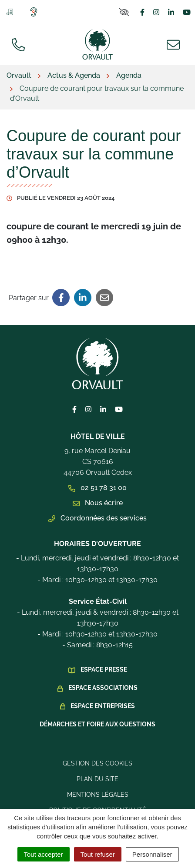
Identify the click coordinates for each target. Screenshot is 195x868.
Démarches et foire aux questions (97, 724)
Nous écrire (98, 503)
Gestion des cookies (97, 763)
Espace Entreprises (103, 706)
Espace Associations (103, 688)
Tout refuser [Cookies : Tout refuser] (98, 854)
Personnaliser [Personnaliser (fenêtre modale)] (152, 854)
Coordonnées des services (97, 518)
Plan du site (97, 779)
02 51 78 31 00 (97, 488)
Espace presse (104, 669)
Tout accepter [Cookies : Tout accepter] (44, 854)
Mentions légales (98, 795)
